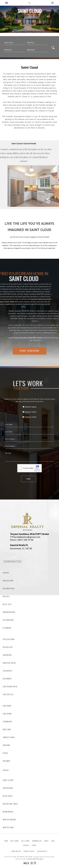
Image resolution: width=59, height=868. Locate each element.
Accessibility (42, 851)
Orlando (6, 761)
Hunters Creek (9, 663)
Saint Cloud (8, 780)
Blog (53, 841)
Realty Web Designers (36, 859)
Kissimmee (7, 679)
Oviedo (6, 770)
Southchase (8, 788)
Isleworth (7, 671)
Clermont (7, 628)
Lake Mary (7, 706)
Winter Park (8, 828)
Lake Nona (7, 714)
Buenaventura (9, 612)
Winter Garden (9, 820)
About (47, 841)
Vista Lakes (8, 796)
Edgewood (7, 655)
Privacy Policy (29, 851)
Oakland (6, 745)
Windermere (8, 812)
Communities (37, 841)
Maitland (7, 729)
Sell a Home (25, 841)
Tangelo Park (9, 737)
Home (6, 841)
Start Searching (29, 356)
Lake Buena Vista (10, 687)
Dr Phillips (8, 647)
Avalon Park (8, 581)
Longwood (7, 722)
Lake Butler (8, 694)
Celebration (8, 620)
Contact (26, 845)
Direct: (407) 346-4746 (22, 540)
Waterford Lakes (10, 804)
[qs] (37, 43)
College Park (9, 639)
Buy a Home (14, 841)
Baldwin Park (9, 589)
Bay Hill (6, 596)
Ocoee (5, 753)
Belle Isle (7, 604)
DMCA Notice (16, 851)
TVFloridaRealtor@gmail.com (25, 537)
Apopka (6, 573)
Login (34, 845)
